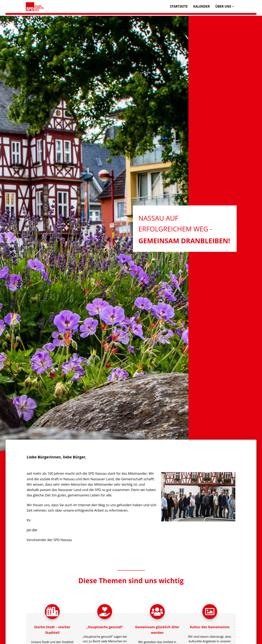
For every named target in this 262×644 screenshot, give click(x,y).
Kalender (202, 6)
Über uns (225, 6)
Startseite (179, 6)
